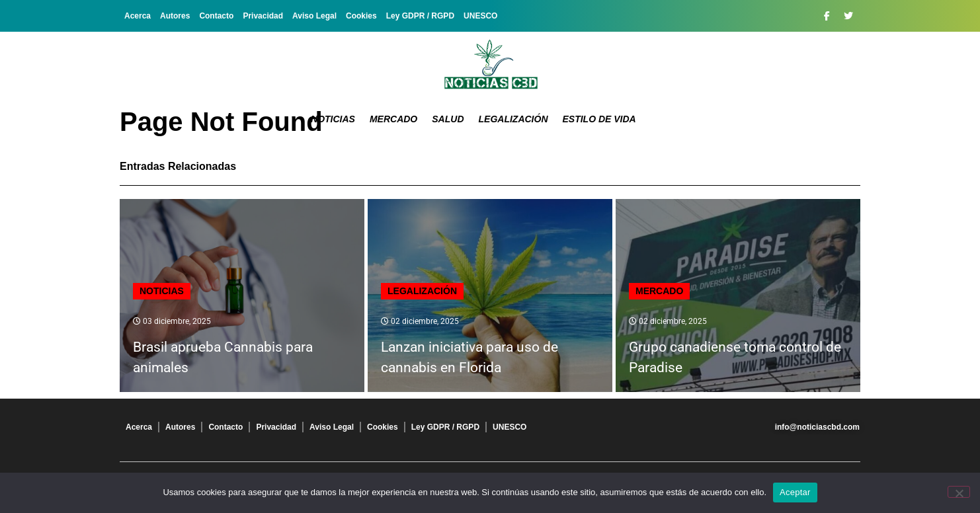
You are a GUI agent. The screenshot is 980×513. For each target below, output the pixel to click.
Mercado (393, 119)
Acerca (138, 16)
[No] (959, 492)
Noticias (333, 119)
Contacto (216, 16)
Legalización (513, 119)
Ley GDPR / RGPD (420, 16)
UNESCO (480, 16)
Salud (448, 119)
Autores (175, 16)
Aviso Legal (314, 16)
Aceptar (795, 492)
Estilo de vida (599, 119)
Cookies (361, 16)
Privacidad (263, 16)
